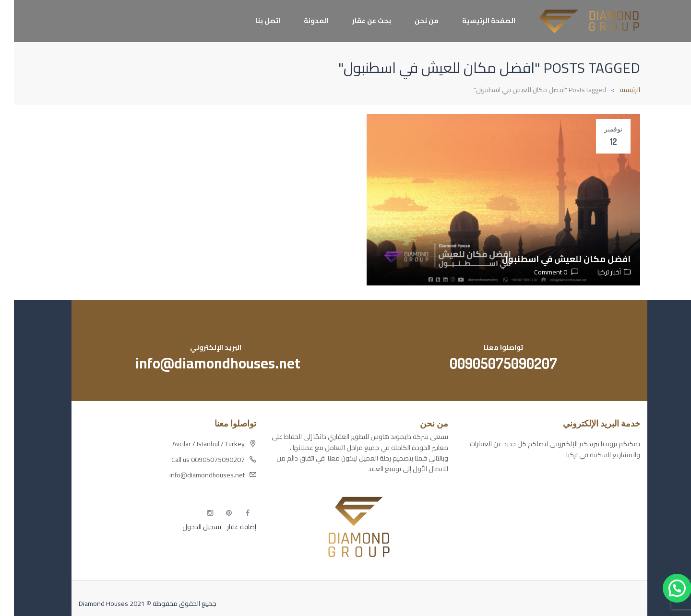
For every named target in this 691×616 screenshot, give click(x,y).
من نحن (413, 21)
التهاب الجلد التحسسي (597, 510)
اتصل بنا (254, 21)
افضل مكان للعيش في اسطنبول (552, 259)
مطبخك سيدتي (606, 527)
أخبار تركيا (595, 272)
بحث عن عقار (358, 21)
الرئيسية (616, 90)
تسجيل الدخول (188, 527)
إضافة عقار (227, 527)
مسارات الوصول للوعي (595, 493)
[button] (663, 588)
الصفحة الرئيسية (475, 21)
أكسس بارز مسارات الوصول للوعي (580, 476)
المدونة (302, 21)
